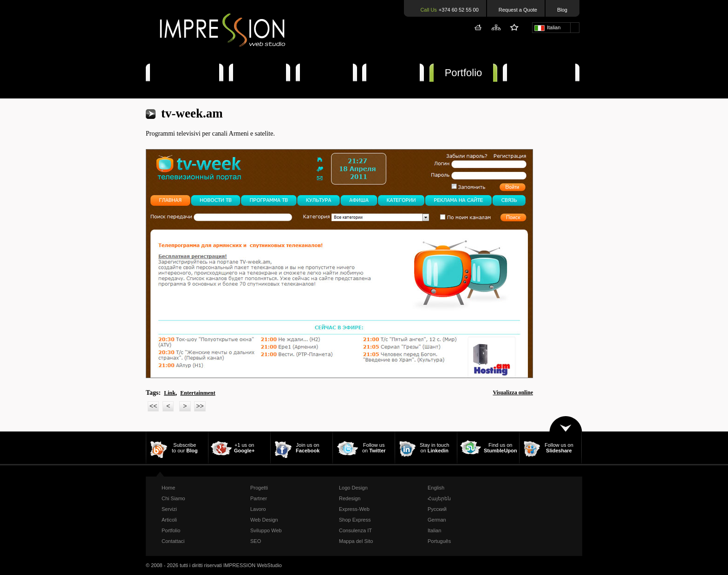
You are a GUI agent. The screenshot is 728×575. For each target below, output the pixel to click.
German (437, 520)
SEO (256, 541)
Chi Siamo (185, 73)
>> (200, 406)
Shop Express (355, 520)
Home (168, 488)
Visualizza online (513, 392)
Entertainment (198, 393)
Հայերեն (439, 498)
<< (153, 406)
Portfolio (464, 73)
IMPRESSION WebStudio (253, 565)
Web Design (264, 520)
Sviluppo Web (266, 530)
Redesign (350, 498)
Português (439, 541)
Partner (259, 498)
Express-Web (354, 509)
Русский (437, 509)
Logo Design (353, 488)
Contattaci (541, 73)
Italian (434, 530)
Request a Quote (518, 10)
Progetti (259, 488)
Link (170, 393)
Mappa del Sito (356, 541)
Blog (562, 10)
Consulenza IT (355, 530)
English (436, 488)
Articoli (326, 73)
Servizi (260, 73)
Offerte (393, 73)
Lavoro (258, 509)
